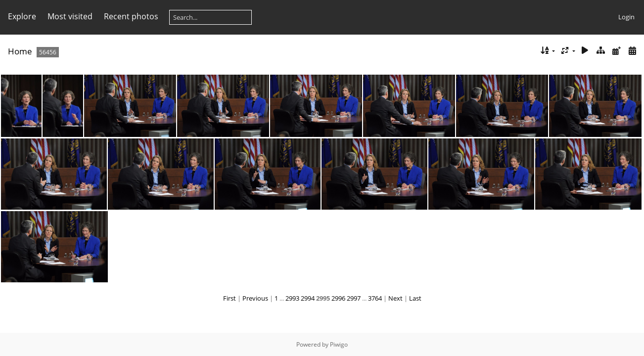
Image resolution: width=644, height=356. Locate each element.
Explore (22, 16)
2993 (292, 298)
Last (415, 298)
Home (20, 51)
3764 (375, 298)
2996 (338, 298)
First (230, 298)
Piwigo (339, 344)
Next (395, 298)
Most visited (70, 16)
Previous (255, 298)
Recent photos (131, 16)
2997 (354, 298)
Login (626, 17)
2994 (308, 298)
